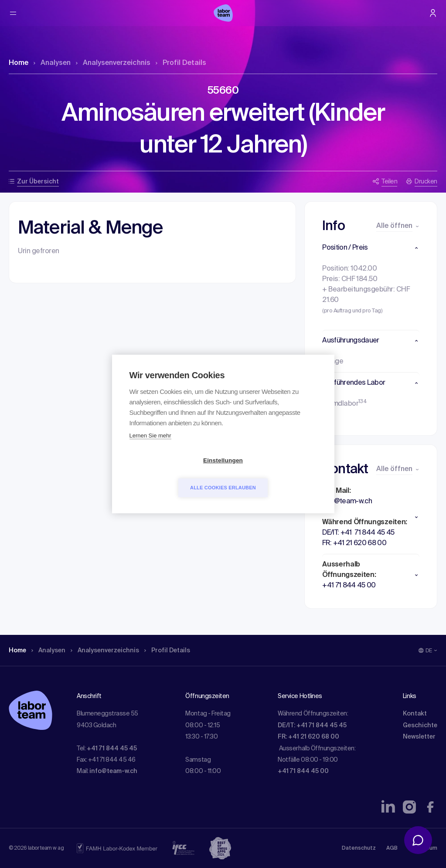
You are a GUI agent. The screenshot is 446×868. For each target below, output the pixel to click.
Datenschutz (359, 848)
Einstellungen (173, 474)
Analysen (52, 63)
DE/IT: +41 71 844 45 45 (312, 726)
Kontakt (415, 714)
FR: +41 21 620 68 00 (308, 737)
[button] (371, 248)
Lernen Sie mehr (150, 449)
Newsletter (419, 737)
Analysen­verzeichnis (113, 63)
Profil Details (181, 63)
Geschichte (420, 726)
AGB (392, 848)
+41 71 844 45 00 (303, 771)
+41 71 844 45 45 (112, 749)
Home (19, 63)
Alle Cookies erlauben (273, 474)
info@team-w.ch (113, 771)
